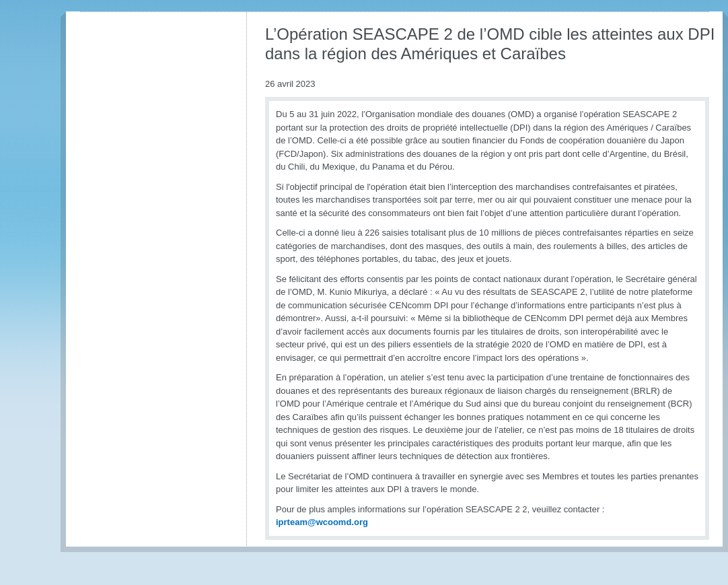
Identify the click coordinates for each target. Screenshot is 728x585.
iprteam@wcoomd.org (322, 522)
